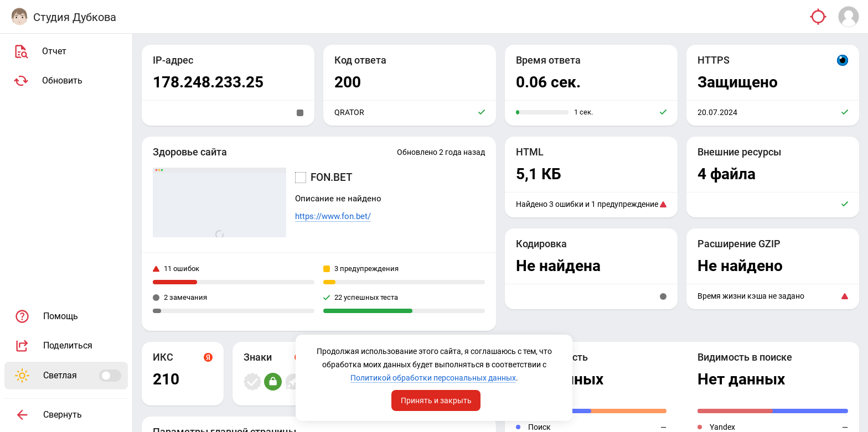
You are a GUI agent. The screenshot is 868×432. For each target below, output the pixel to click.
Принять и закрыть (436, 400)
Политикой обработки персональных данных (433, 378)
